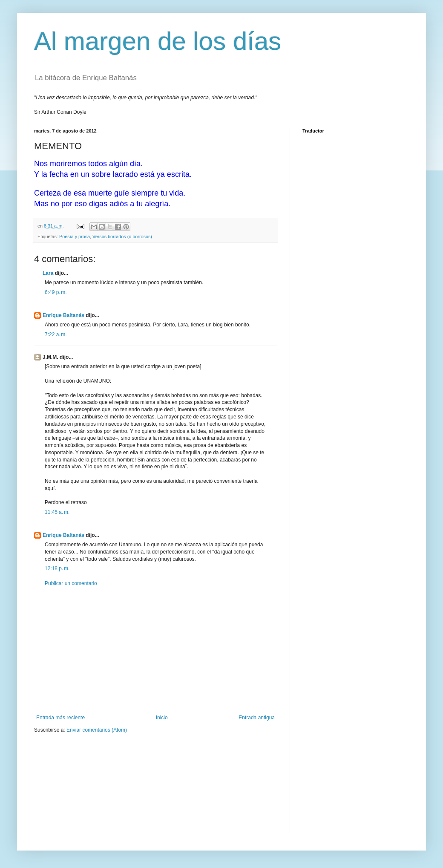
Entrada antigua (257, 718)
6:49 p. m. (56, 292)
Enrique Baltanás (63, 315)
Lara (48, 273)
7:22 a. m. (56, 335)
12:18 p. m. (57, 568)
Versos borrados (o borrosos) (122, 236)
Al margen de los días (158, 41)
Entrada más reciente (60, 718)
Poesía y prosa (75, 236)
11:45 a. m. (57, 512)
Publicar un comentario (71, 583)
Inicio (162, 718)
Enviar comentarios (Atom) (97, 730)
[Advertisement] (155, 651)
